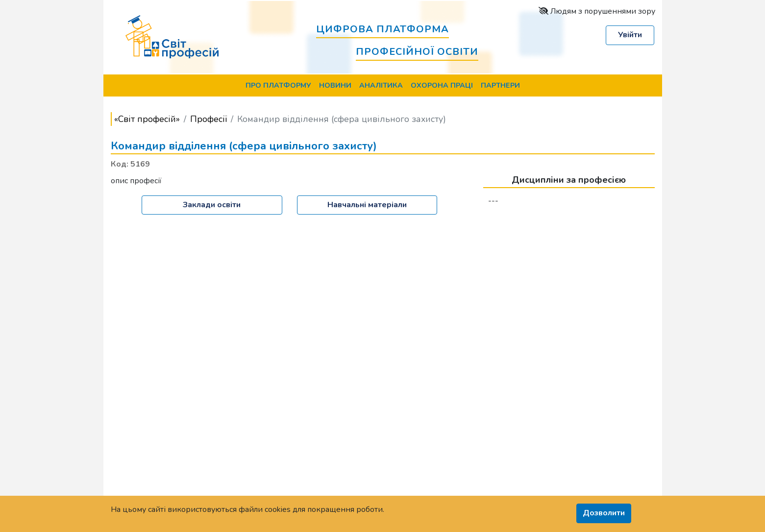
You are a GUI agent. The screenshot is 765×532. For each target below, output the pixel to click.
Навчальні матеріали (367, 205)
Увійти (630, 35)
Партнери (500, 85)
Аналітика (381, 85)
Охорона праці (442, 85)
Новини (335, 85)
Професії (209, 119)
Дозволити (604, 513)
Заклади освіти (212, 205)
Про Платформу (278, 85)
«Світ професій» (147, 119)
